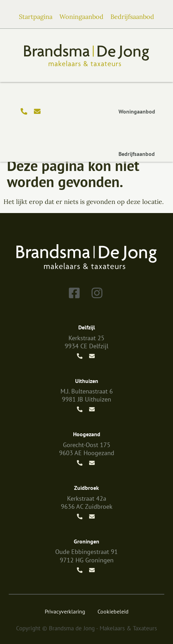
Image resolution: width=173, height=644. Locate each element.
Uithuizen (87, 381)
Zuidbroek (86, 488)
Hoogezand (87, 434)
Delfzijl (87, 327)
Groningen (86, 541)
